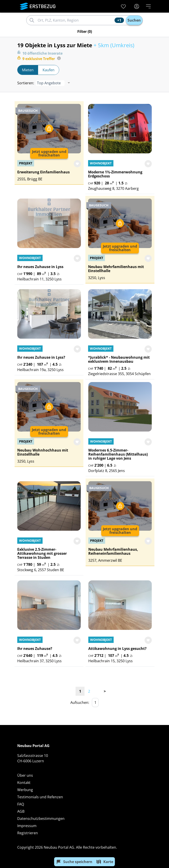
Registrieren (28, 833)
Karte (105, 862)
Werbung (25, 790)
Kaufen (49, 70)
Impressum (27, 826)
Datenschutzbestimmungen (41, 819)
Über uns (25, 775)
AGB (21, 811)
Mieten (28, 70)
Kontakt (24, 783)
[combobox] (75, 20)
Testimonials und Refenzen (40, 797)
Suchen (134, 20)
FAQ (21, 804)
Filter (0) (85, 31)
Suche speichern (74, 862)
